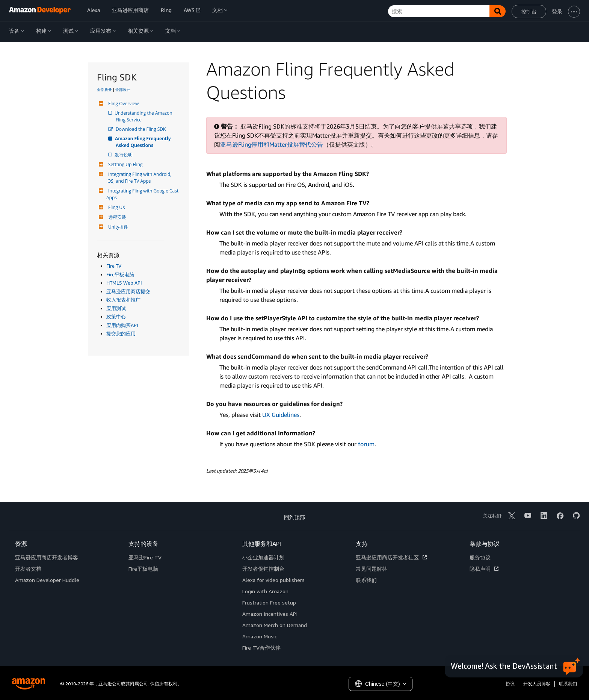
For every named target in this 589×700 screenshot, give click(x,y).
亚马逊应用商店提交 (128, 291)
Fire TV (114, 266)
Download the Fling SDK (141, 129)
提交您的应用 (121, 333)
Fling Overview (122, 104)
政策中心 (116, 317)
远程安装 (116, 217)
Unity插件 (117, 227)
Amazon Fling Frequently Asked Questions (144, 142)
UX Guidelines (281, 415)
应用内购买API (122, 325)
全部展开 (123, 89)
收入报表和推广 (123, 300)
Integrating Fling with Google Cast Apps (143, 194)
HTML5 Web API (124, 283)
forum (366, 444)
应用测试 (116, 308)
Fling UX (116, 207)
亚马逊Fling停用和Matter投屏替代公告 (272, 144)
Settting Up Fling (125, 164)
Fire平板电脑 (120, 274)
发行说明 (124, 155)
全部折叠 (104, 89)
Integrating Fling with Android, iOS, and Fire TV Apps (139, 178)
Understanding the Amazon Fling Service (145, 116)
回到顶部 (294, 517)
